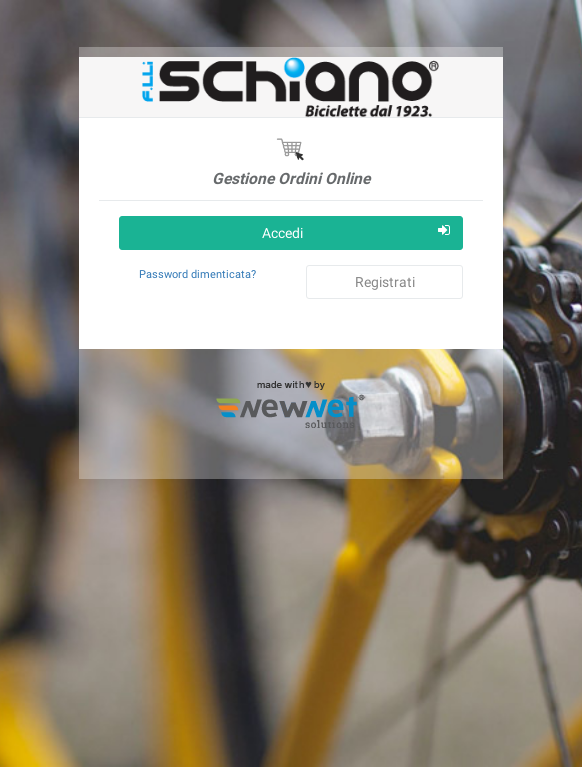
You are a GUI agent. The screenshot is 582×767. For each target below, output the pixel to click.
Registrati (385, 282)
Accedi (356, 232)
